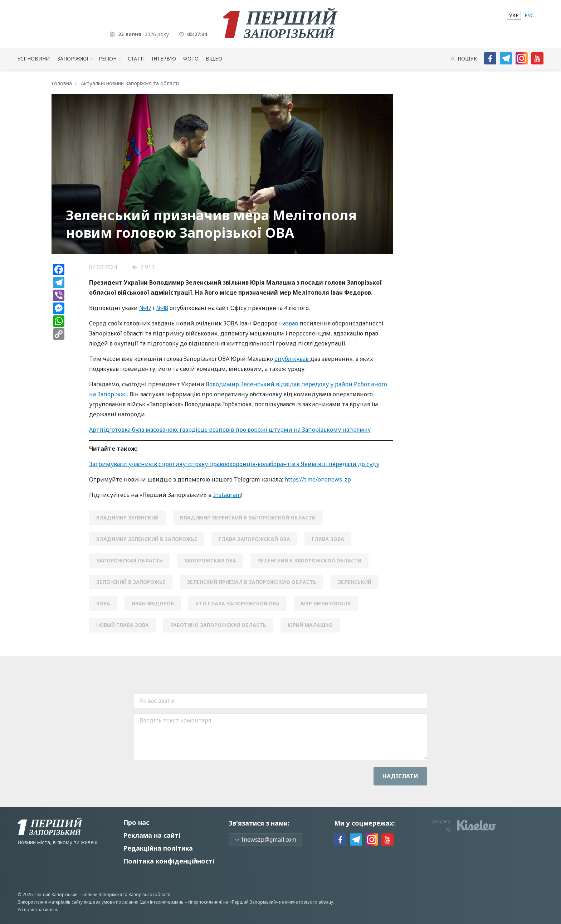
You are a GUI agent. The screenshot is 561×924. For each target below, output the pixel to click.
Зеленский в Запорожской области (309, 560)
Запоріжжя (73, 59)
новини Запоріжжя (102, 894)
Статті (136, 59)
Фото (191, 59)
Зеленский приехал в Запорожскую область (252, 582)
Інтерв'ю (164, 59)
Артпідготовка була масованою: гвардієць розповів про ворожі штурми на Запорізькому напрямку (230, 430)
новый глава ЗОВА (123, 625)
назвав (289, 323)
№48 (162, 308)
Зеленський (355, 582)
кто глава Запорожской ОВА (237, 603)
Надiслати (400, 776)
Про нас (136, 822)
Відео (214, 59)
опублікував (292, 359)
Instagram (227, 495)
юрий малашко (310, 625)
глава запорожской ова (254, 539)
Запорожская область (129, 560)
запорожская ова (210, 560)
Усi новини (34, 59)
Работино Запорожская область (218, 625)
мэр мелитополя (326, 603)
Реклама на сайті (152, 835)
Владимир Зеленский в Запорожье (147, 539)
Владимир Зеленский (127, 517)
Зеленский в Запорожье (131, 582)
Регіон (108, 59)
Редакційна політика (158, 848)
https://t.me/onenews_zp (318, 479)
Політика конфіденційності (169, 861)
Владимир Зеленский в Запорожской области (248, 517)
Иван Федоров (153, 603)
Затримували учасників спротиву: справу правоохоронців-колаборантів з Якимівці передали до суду (234, 464)
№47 (145, 308)
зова (103, 603)
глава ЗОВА (328, 539)
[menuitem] (514, 15)
